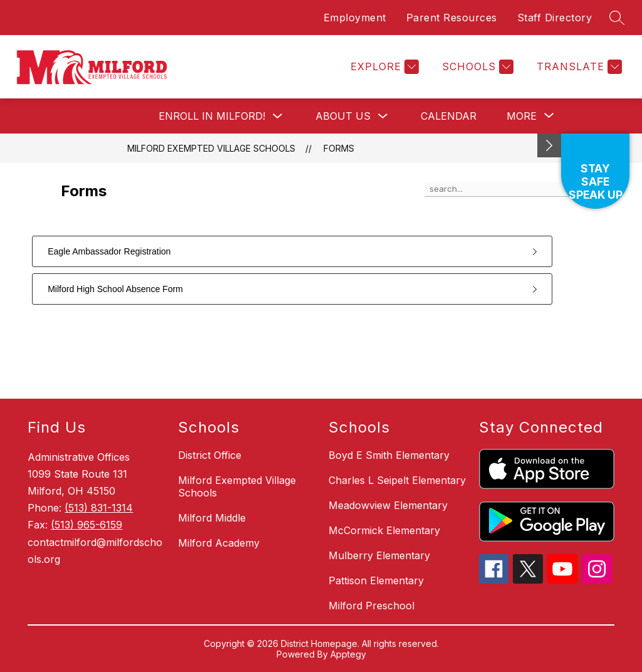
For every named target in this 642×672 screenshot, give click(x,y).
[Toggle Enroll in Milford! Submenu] (278, 116)
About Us (343, 116)
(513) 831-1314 (99, 508)
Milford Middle (212, 518)
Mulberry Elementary (379, 555)
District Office (210, 455)
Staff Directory (555, 18)
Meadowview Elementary (388, 505)
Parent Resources (452, 18)
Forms (339, 148)
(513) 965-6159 (87, 525)
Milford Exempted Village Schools (211, 148)
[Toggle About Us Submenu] (383, 116)
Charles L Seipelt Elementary (397, 480)
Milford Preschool (371, 606)
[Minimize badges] (549, 145)
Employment (355, 18)
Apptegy (348, 654)
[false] (503, 189)
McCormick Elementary (384, 530)
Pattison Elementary (376, 580)
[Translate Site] (578, 67)
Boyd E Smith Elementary (389, 455)
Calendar (449, 116)
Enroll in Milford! (212, 116)
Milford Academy (219, 543)
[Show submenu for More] (522, 116)
